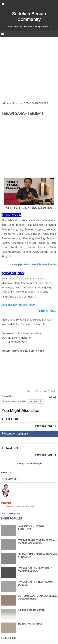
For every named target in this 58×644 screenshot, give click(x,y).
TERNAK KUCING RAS (30, 624)
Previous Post (44, 426)
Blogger (38, 463)
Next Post (12, 419)
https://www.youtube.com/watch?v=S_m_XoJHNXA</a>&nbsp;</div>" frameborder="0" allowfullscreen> (29, 369)
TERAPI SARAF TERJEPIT (23, 114)
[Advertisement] (29, 68)
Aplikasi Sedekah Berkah (31, 610)
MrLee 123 (6, 472)
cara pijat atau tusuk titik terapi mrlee (34, 265)
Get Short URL (36, 401)
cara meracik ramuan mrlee (18, 305)
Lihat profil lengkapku (11, 513)
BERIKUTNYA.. (48, 311)
